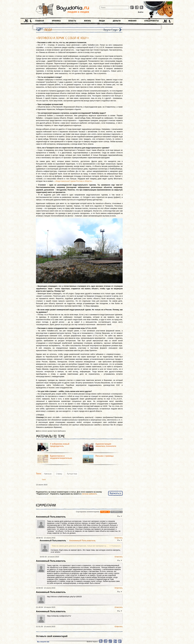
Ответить (119, 538)
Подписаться (115, 493)
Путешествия (72, 474)
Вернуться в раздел (111, 30)
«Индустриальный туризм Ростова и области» (73, 181)
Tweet (44, 480)
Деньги (117, 21)
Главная (40, 21)
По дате (104, 512)
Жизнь (87, 21)
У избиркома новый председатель (60, 445)
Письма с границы (104, 456)
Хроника (56, 21)
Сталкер (59, 474)
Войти (141, 12)
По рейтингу (116, 512)
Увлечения (48, 474)
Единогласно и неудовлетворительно (61, 457)
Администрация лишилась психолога (106, 445)
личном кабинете (89, 494)
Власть (72, 21)
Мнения (132, 21)
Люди (102, 21)
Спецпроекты (152, 21)
